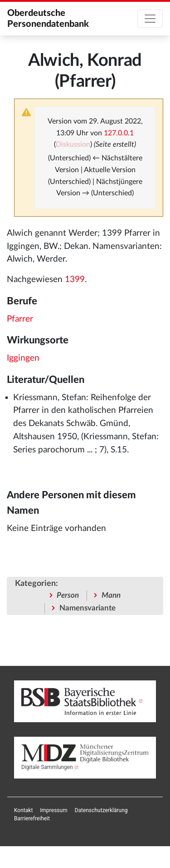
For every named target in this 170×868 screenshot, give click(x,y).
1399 (75, 280)
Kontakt (23, 810)
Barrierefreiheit (32, 818)
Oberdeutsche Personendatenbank (48, 19)
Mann (111, 595)
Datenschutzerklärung (101, 810)
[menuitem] (23, 810)
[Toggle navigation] (150, 19)
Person (68, 595)
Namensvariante (87, 608)
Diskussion (73, 144)
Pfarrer (20, 319)
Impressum (53, 810)
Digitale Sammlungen (47, 767)
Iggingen (23, 358)
